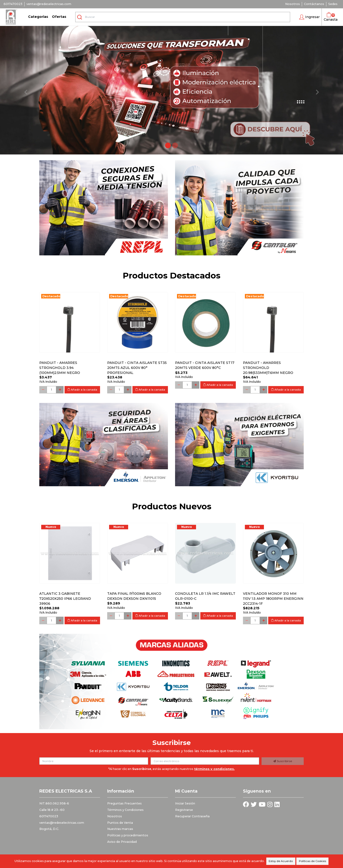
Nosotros (293, 4)
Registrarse (184, 810)
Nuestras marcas (120, 829)
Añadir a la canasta (82, 390)
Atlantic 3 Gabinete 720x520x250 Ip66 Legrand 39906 (65, 599)
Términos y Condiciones (125, 810)
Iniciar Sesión (185, 803)
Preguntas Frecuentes (124, 803)
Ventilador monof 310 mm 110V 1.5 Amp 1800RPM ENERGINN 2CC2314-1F (273, 599)
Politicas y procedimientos (128, 835)
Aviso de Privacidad (122, 842)
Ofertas (59, 17)
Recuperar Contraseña (192, 816)
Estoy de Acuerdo (281, 861)
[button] (309, 17)
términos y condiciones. (214, 769)
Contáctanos (314, 4)
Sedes (333, 4)
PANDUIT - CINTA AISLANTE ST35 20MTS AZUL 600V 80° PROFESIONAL (137, 368)
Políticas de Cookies (313, 861)
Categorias (38, 17)
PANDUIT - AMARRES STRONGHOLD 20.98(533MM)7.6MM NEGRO (268, 368)
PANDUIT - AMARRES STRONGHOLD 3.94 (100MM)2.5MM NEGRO (60, 368)
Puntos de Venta (120, 823)
